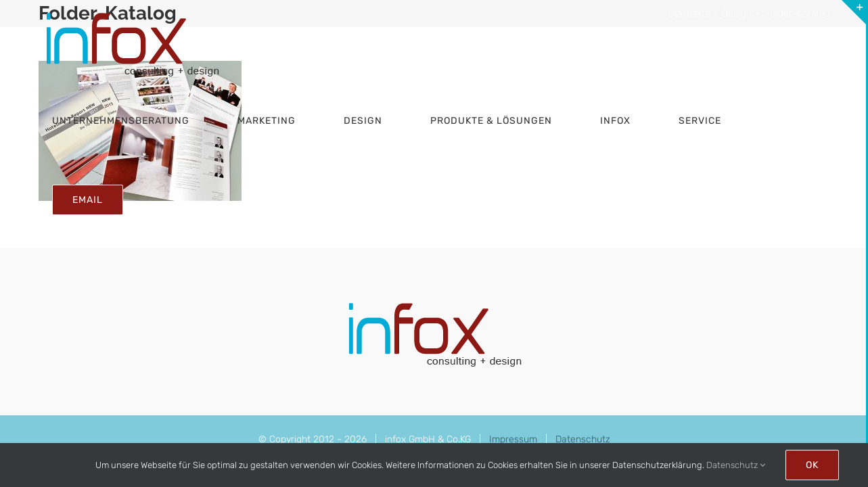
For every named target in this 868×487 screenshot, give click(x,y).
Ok (812, 465)
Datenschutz (583, 439)
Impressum (513, 439)
